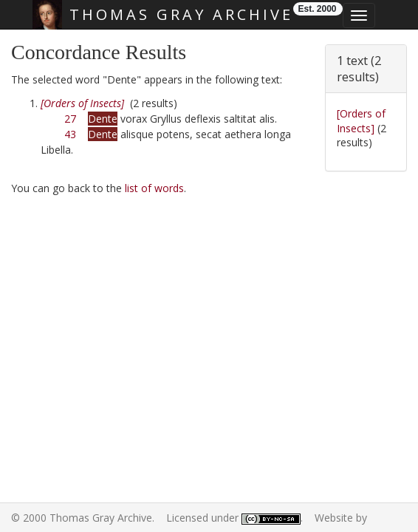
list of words (154, 188)
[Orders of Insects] (361, 121)
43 (70, 134)
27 (70, 119)
